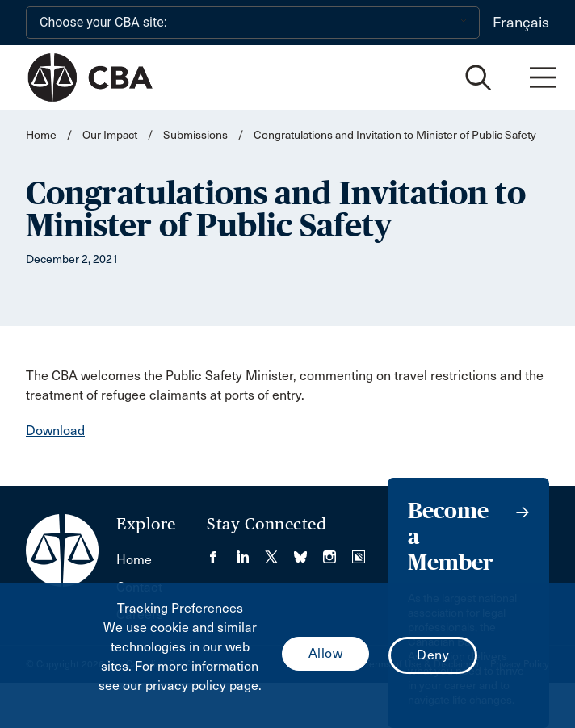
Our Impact (110, 135)
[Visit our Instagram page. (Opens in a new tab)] (338, 552)
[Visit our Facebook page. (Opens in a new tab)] (221, 552)
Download (55, 431)
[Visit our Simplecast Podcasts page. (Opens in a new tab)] (359, 552)
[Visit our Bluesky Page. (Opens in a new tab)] (308, 552)
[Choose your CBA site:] (253, 23)
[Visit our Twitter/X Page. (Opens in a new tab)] (279, 552)
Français (521, 23)
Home (41, 135)
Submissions (195, 135)
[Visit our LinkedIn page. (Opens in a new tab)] (250, 552)
